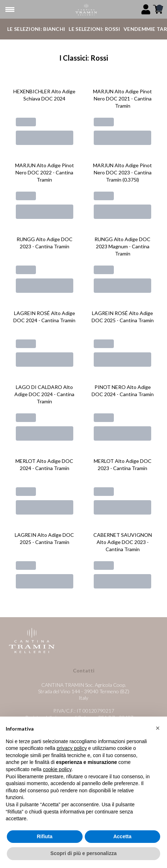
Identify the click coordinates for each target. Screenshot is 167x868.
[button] (158, 728)
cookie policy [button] (57, 769)
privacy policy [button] (72, 749)
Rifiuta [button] (45, 836)
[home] (86, 10)
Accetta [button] (122, 836)
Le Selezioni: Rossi (94, 29)
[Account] (146, 9)
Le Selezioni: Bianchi (36, 29)
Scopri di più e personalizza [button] (83, 854)
